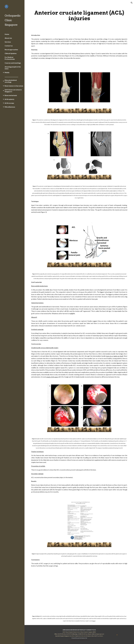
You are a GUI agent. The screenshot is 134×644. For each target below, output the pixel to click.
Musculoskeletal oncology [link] (11, 81)
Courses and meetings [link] (13, 63)
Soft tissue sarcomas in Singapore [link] (13, 91)
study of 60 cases (52, 377)
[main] (79, 15)
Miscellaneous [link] (10, 107)
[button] (132, 3)
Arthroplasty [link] (10, 99)
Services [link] (8, 42)
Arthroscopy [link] (9, 103)
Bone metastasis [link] (11, 95)
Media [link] (7, 72)
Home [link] (7, 34)
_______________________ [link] (11, 76)
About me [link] (8, 38)
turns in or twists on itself (115, 356)
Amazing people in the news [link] (13, 68)
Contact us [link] (9, 46)
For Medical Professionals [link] (10, 58)
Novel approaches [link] (11, 50)
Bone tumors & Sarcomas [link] (14, 86)
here (94, 621)
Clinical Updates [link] (11, 53)
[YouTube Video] (79, 591)
